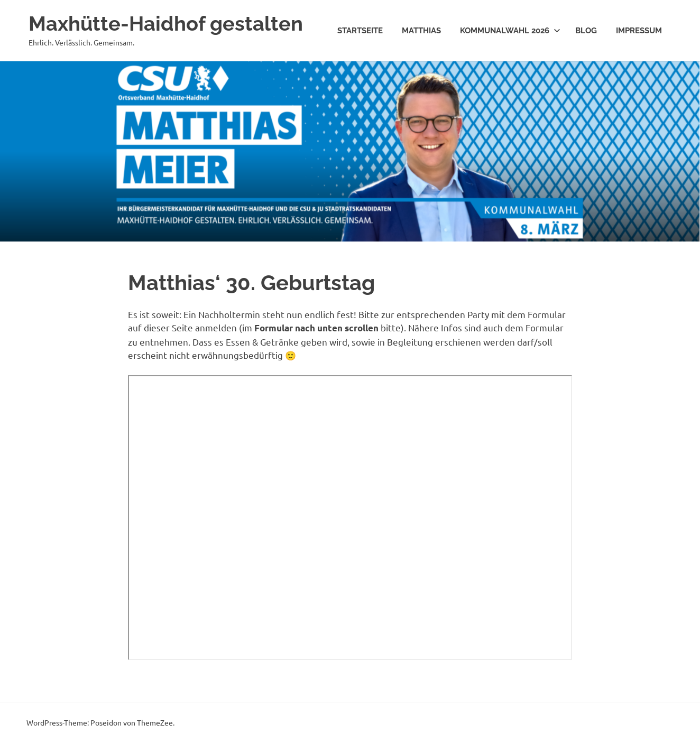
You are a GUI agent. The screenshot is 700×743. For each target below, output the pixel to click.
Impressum (639, 31)
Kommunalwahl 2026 (510, 31)
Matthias (421, 31)
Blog (586, 31)
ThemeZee (155, 722)
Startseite (360, 31)
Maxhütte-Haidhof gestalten (166, 24)
